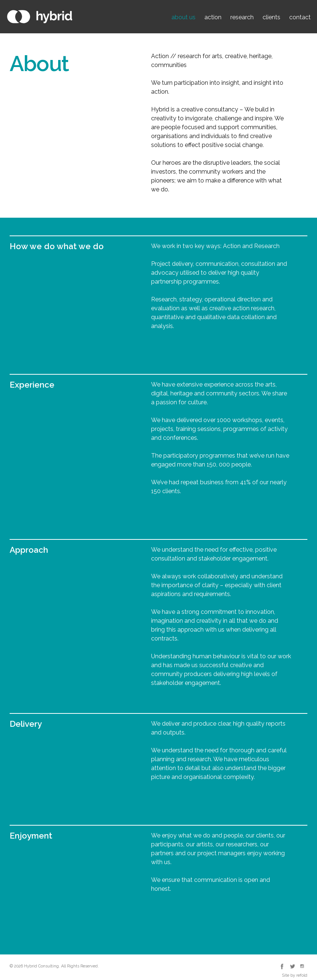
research (242, 17)
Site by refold (295, 975)
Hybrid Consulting (40, 17)
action (213, 17)
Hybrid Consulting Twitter (292, 966)
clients (271, 17)
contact (300, 17)
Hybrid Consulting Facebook (282, 966)
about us (183, 17)
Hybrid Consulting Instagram (303, 966)
